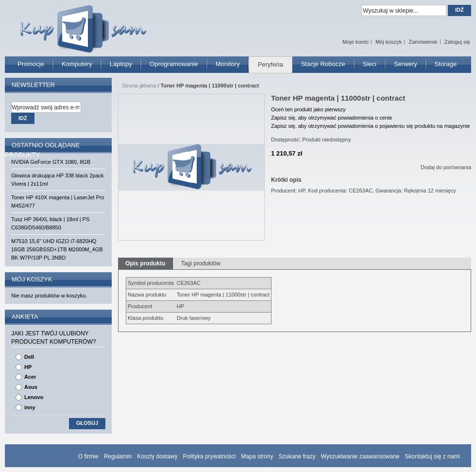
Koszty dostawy (157, 456)
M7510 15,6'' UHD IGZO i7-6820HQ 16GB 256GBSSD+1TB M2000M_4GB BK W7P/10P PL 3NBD (57, 249)
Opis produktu (145, 263)
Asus (31, 387)
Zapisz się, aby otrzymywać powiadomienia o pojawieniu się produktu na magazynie (371, 126)
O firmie (88, 456)
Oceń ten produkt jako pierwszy (308, 109)
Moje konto (356, 42)
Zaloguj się (457, 42)
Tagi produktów (201, 263)
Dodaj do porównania (446, 167)
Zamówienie (423, 42)
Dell (29, 357)
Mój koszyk (389, 42)
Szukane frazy (297, 456)
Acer (30, 377)
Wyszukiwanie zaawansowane (360, 456)
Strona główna (139, 86)
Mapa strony (257, 456)
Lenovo (34, 397)
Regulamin (118, 456)
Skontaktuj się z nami (433, 456)
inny (30, 407)
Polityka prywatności (210, 456)
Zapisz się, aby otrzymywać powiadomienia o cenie (331, 118)
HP (28, 367)
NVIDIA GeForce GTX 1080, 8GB (51, 162)
